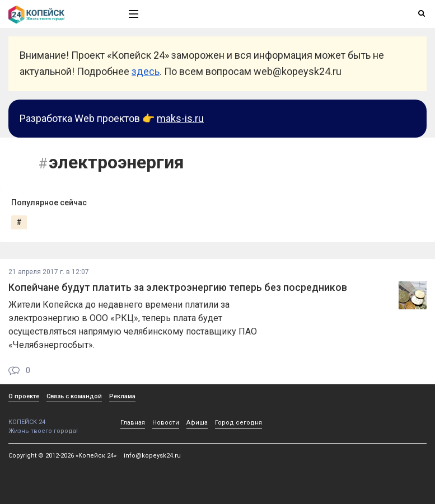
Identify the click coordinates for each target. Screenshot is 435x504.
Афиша (197, 423)
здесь (146, 71)
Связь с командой (74, 396)
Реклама (122, 396)
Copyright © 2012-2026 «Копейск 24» (62, 456)
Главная (133, 423)
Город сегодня (238, 423)
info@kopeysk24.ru (152, 456)
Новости (166, 423)
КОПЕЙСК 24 (57, 418)
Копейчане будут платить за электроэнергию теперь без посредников (178, 288)
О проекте (24, 396)
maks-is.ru (180, 118)
